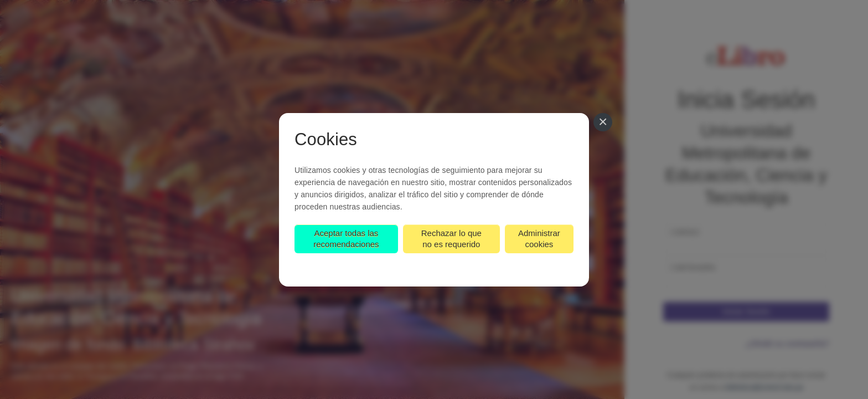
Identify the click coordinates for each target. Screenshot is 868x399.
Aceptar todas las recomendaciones (346, 239)
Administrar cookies (539, 239)
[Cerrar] (603, 122)
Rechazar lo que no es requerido (451, 239)
